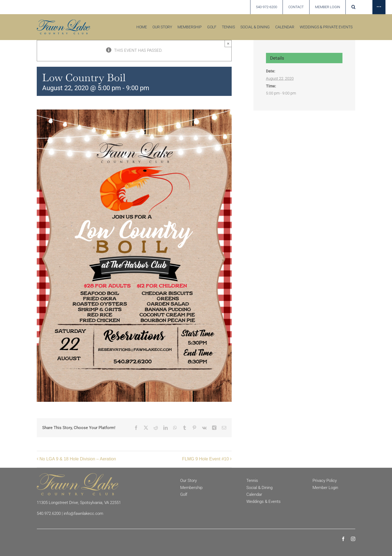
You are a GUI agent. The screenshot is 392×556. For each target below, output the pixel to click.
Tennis (252, 481)
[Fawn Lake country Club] (64, 22)
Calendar (254, 494)
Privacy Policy (325, 481)
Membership (191, 488)
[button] (354, 7)
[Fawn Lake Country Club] (78, 475)
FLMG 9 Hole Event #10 (206, 459)
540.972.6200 (49, 514)
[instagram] (353, 539)
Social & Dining (259, 488)
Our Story (189, 481)
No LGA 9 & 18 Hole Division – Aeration (78, 459)
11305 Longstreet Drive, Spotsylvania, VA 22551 (79, 503)
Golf (184, 494)
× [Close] (228, 43)
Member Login (325, 488)
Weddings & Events (264, 502)
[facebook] (343, 539)
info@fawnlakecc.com (83, 514)
